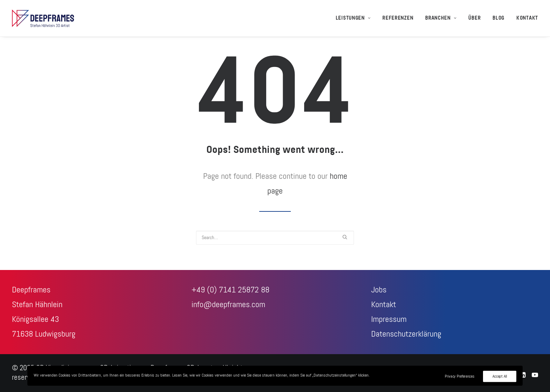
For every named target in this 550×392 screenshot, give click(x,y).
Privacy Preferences (460, 376)
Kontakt (527, 18)
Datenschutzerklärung (406, 334)
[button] (345, 237)
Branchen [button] (441, 18)
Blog (498, 18)
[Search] (275, 238)
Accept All (500, 376)
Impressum (389, 319)
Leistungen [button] (353, 18)
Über (474, 18)
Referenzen (398, 18)
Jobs (379, 290)
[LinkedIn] (523, 376)
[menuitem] (356, 18)
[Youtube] (535, 376)
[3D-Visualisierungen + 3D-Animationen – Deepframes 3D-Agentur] (43, 18)
